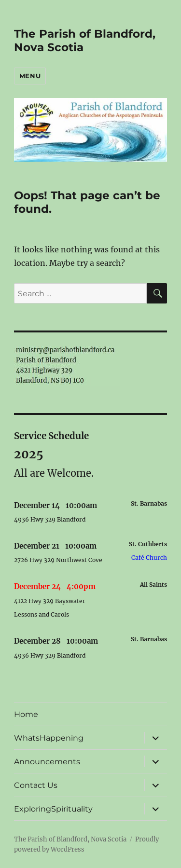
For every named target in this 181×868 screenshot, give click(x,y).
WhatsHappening (49, 738)
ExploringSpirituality (53, 809)
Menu (30, 76)
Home (26, 714)
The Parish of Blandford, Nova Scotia (70, 839)
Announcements (47, 762)
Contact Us (36, 785)
